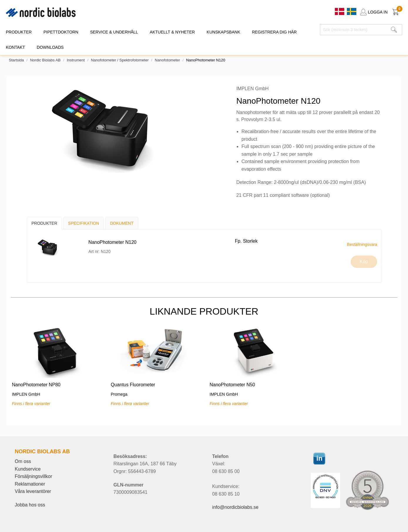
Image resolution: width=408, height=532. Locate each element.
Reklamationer (30, 484)
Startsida (16, 60)
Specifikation (84, 223)
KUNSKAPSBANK (223, 32)
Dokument (122, 223)
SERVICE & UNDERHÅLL (114, 32)
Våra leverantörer (33, 491)
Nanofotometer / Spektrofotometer (120, 60)
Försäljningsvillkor (33, 476)
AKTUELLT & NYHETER (172, 32)
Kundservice (28, 469)
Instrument (76, 60)
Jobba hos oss (30, 505)
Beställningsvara (362, 244)
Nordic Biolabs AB (45, 60)
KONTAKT (15, 47)
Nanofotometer (167, 60)
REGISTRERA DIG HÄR (274, 32)
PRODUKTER (19, 32)
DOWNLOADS (50, 47)
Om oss (23, 461)
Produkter (44, 223)
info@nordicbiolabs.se (235, 507)
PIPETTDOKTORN (61, 32)
